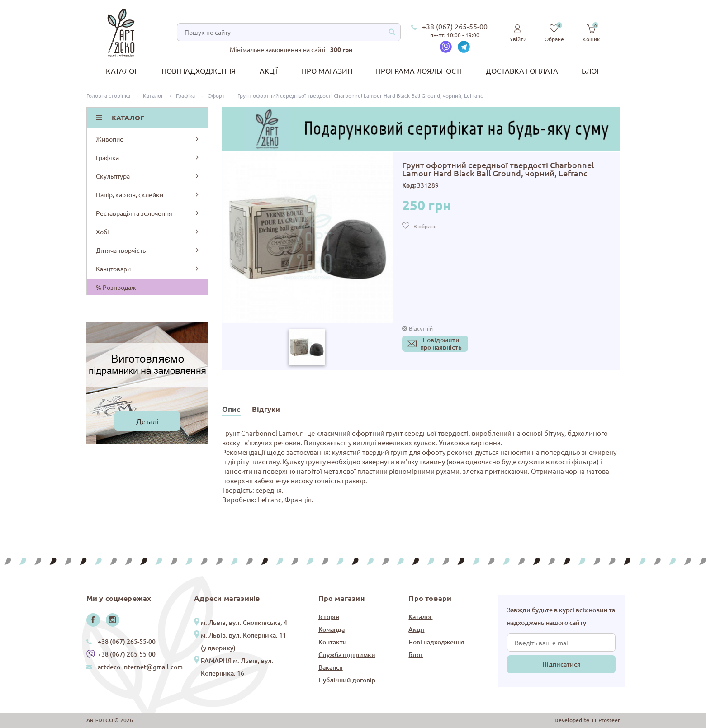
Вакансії (331, 667)
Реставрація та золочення (148, 213)
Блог (591, 71)
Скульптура (148, 176)
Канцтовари (148, 269)
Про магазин (327, 71)
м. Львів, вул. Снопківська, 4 (244, 622)
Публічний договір (347, 680)
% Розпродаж (116, 287)
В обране (425, 226)
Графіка (148, 157)
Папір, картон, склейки (148, 194)
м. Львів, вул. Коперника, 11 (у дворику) (244, 641)
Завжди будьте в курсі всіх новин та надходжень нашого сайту (561, 616)
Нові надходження (199, 71)
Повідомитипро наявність (441, 343)
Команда (332, 629)
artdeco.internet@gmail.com (140, 667)
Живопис (148, 139)
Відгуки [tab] (266, 409)
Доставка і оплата (522, 71)
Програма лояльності (419, 71)
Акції (269, 71)
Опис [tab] (231, 409)
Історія (329, 617)
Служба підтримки (347, 655)
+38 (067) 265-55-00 (455, 26)
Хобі (148, 232)
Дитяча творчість (148, 250)
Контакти (333, 642)
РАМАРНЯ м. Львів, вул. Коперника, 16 (237, 667)
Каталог (122, 71)
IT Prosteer (606, 720)
